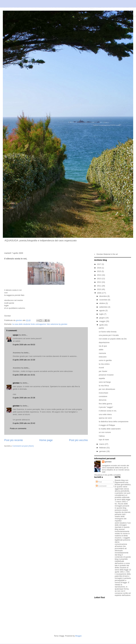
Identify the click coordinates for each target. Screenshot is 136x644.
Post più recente (14, 440)
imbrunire (103, 357)
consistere (103, 396)
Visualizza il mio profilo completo (108, 475)
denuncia (102, 400)
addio (101, 350)
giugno (102, 318)
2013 (99, 279)
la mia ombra (104, 364)
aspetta (102, 378)
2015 (99, 271)
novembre (104, 300)
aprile (102, 325)
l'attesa (102, 436)
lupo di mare (104, 440)
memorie (102, 353)
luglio (102, 314)
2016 (99, 268)
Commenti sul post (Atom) (23, 446)
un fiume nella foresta (108, 332)
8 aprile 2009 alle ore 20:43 (24, 423)
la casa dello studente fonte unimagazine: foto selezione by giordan (40, 324)
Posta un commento (18, 428)
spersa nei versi (105, 418)
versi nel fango (105, 382)
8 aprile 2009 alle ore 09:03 (24, 345)
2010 (99, 289)
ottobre (102, 303)
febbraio (103, 448)
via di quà (103, 346)
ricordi (101, 368)
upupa (16, 335)
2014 (99, 275)
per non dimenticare (107, 389)
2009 (99, 293)
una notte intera (105, 414)
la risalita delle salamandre (110, 429)
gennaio (103, 451)
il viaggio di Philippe (107, 425)
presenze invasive (106, 375)
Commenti (101, 486)
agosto (102, 311)
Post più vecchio (78, 440)
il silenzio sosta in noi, (108, 411)
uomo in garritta (105, 360)
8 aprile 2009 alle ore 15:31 (24, 375)
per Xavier (103, 371)
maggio (103, 321)
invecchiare (103, 393)
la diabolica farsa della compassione (114, 422)
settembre (104, 307)
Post (99, 482)
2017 (99, 264)
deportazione (104, 342)
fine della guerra (105, 404)
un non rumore (105, 432)
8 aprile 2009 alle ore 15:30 (24, 360)
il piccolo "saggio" (106, 407)
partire (101, 328)
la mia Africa (104, 386)
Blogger (78, 636)
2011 (99, 286)
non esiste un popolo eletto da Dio (113, 339)
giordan (16, 383)
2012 (99, 282)
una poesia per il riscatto (109, 335)
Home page (46, 440)
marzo (102, 444)
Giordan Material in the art (107, 254)
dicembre (103, 296)
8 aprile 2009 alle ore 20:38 (24, 398)
